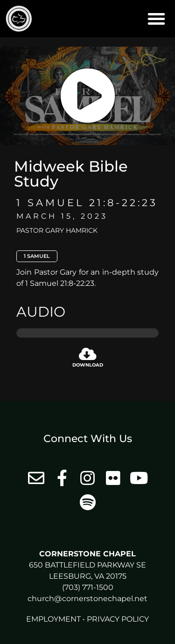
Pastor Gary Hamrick (57, 230)
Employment (53, 619)
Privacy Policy (118, 619)
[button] (156, 19)
